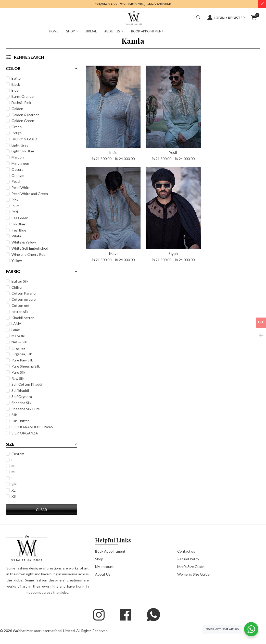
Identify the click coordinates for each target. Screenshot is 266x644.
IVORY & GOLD (25, 139)
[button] (198, 18)
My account (104, 566)
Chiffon (18, 287)
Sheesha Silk (22, 403)
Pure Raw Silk (23, 360)
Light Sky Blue (23, 151)
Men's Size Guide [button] (191, 566)
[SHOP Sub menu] (77, 32)
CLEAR (37, 510)
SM (15, 484)
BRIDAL (91, 31)
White (17, 236)
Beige (17, 78)
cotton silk (20, 312)
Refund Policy (188, 559)
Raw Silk (18, 378)
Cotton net (21, 305)
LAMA (17, 324)
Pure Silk (19, 372)
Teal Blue (19, 230)
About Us (103, 574)
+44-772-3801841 (159, 4)
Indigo (17, 133)
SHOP (71, 31)
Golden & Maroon (26, 115)
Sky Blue (19, 224)
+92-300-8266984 (131, 4)
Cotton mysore (24, 299)
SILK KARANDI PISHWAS (33, 427)
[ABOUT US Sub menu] (122, 32)
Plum (16, 206)
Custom (18, 454)
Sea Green (20, 218)
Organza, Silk (22, 354)
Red (15, 212)
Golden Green (23, 121)
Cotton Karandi (24, 293)
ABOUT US (112, 31)
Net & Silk (20, 342)
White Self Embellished (30, 248)
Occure (18, 169)
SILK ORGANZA (25, 433)
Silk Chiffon (21, 421)
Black (16, 84)
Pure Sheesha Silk (26, 366)
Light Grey (20, 145)
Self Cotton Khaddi (27, 384)
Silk (15, 415)
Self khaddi (21, 390)
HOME (54, 31)
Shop (99, 559)
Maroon (18, 157)
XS (14, 496)
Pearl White (21, 187)
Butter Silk (20, 281)
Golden (18, 109)
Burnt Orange (23, 96)
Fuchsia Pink (22, 102)
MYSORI (19, 336)
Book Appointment (110, 551)
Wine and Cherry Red (29, 254)
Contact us (186, 551)
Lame (16, 330)
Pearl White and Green (30, 194)
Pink (15, 200)
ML (14, 472)
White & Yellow (24, 242)
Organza (19, 348)
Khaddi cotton (23, 318)
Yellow (17, 260)
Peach (17, 181)
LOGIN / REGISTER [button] (226, 18)
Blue (16, 90)
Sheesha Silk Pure (26, 409)
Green (17, 127)
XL (14, 490)
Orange (18, 175)
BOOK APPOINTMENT (147, 31)
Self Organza (22, 397)
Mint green (21, 163)
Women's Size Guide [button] (193, 574)
